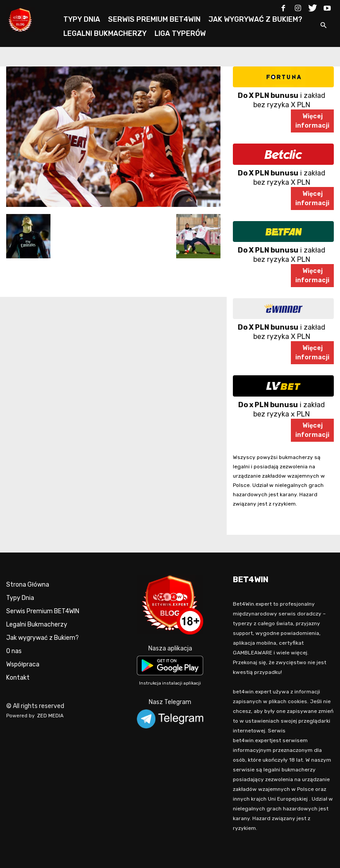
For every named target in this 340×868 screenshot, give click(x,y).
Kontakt (18, 678)
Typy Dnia (20, 598)
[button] (323, 26)
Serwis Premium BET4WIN (43, 611)
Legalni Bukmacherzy (37, 625)
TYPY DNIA (82, 19)
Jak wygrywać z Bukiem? (42, 638)
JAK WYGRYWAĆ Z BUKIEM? (255, 19)
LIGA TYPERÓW (180, 33)
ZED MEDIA (50, 716)
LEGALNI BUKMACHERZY (105, 33)
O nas (14, 651)
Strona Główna (28, 585)
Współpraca (23, 664)
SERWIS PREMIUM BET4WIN (154, 19)
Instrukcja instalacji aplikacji (170, 683)
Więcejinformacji (312, 121)
